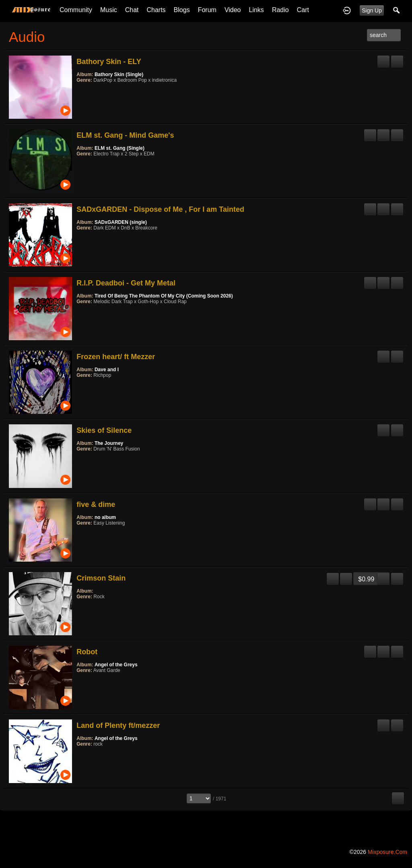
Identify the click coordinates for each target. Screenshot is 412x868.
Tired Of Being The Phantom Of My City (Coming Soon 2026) (164, 296)
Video (233, 10)
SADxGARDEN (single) (121, 222)
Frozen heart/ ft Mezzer (116, 357)
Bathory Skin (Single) (119, 74)
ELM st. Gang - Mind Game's (125, 135)
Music (109, 10)
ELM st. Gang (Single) (119, 148)
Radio (280, 10)
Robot (87, 652)
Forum (207, 10)
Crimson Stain (101, 578)
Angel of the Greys (116, 665)
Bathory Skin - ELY (109, 62)
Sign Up (372, 10)
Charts (156, 10)
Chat (132, 10)
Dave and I (107, 370)
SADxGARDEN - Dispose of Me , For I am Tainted (160, 209)
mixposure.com (387, 852)
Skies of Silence (104, 430)
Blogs (182, 10)
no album (105, 517)
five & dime (96, 504)
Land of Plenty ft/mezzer (118, 725)
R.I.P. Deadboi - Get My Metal (126, 283)
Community (76, 10)
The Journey (109, 443)
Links (256, 10)
